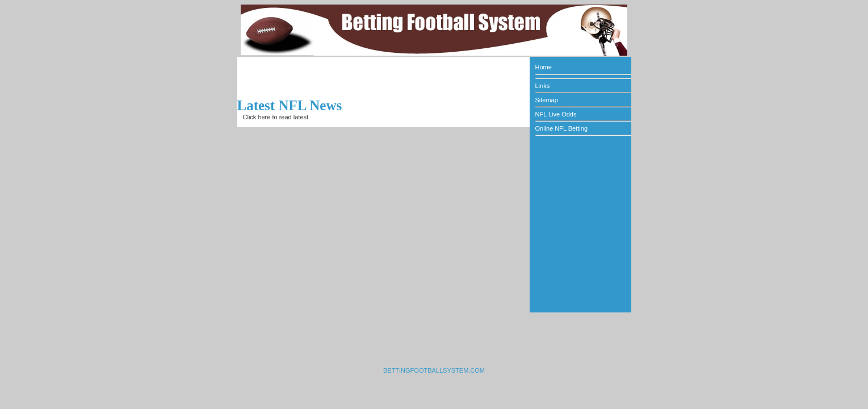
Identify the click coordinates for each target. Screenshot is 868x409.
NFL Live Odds (556, 114)
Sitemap (547, 100)
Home (544, 67)
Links (543, 86)
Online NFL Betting (562, 128)
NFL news (324, 117)
